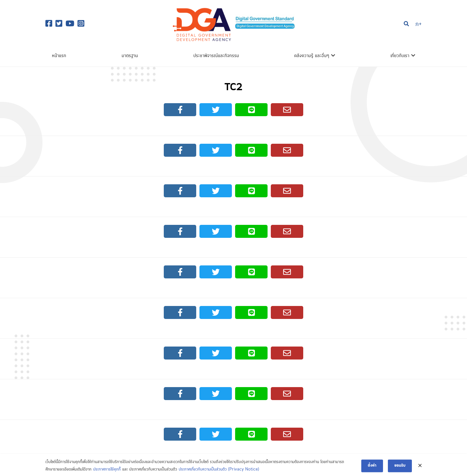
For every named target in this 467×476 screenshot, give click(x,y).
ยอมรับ (400, 468)
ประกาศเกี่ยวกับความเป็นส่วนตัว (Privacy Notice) (219, 471)
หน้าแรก (59, 56)
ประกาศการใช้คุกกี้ (107, 471)
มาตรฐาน (130, 56)
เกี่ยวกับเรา (400, 56)
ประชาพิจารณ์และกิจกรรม (216, 56)
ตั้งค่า (372, 468)
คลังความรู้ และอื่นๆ (312, 56)
